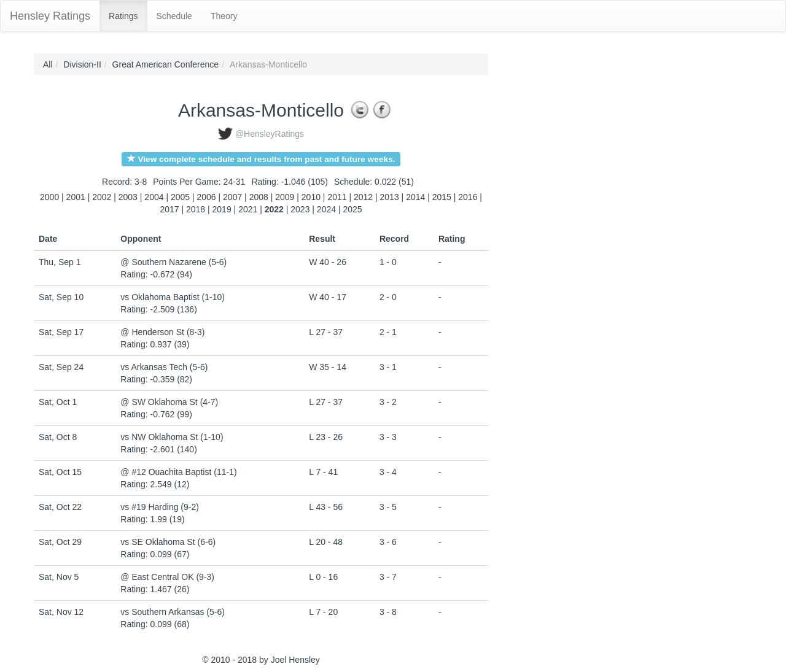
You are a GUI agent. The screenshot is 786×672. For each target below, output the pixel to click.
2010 (311, 197)
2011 (337, 197)
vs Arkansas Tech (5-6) (164, 367)
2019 (222, 209)
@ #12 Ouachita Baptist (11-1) (178, 472)
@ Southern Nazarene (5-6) (173, 262)
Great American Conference (166, 64)
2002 (102, 197)
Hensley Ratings (50, 16)
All (48, 64)
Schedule (174, 16)
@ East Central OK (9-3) (167, 577)
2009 (285, 197)
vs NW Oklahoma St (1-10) (172, 437)
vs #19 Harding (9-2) (160, 507)
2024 (326, 209)
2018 (196, 209)
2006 (207, 197)
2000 (49, 197)
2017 (169, 209)
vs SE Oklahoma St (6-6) (168, 542)
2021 (248, 209)
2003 (128, 197)
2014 (415, 197)
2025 (352, 209)
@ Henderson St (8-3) (162, 332)
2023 (300, 209)
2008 (259, 197)
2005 (180, 197)
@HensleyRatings (270, 134)
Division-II (82, 64)
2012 (363, 197)
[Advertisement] (543, 238)
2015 (442, 197)
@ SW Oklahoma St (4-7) (169, 402)
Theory (224, 16)
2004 (154, 197)
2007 (232, 197)
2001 (76, 197)
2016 (468, 197)
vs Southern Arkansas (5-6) (173, 612)
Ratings (123, 16)
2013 (390, 197)
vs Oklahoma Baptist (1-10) (173, 297)
